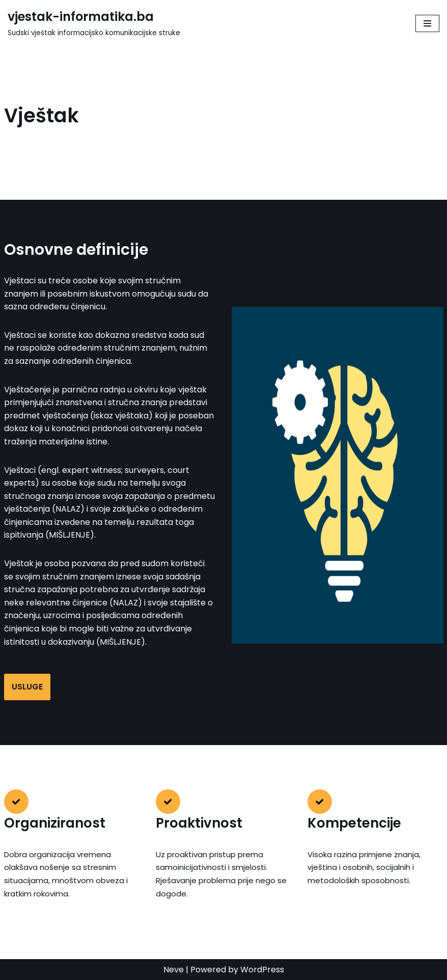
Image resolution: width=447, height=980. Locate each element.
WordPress (262, 970)
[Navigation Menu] (427, 23)
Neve (174, 970)
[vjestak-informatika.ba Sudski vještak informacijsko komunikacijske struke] (94, 23)
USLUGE (27, 687)
